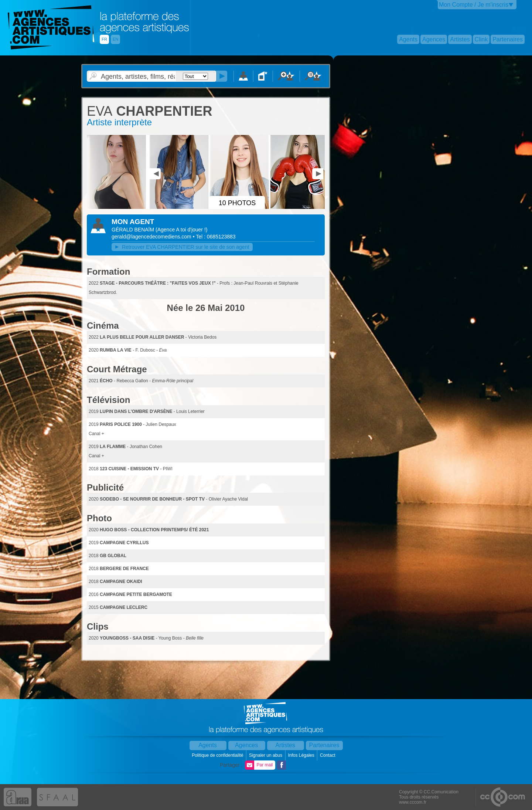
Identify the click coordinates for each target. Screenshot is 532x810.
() (181, 230)
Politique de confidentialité (218, 755)
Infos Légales (302, 755)
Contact (328, 755)
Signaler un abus (266, 755)
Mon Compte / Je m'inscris (474, 5)
